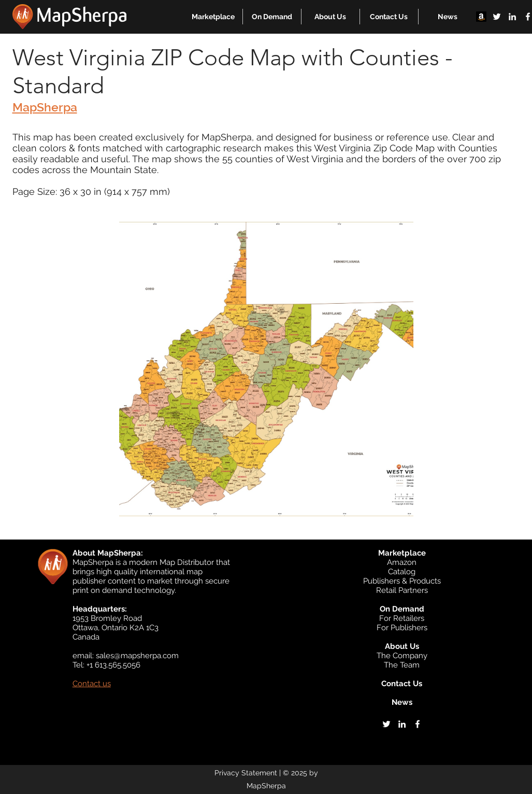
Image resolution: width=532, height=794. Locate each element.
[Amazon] (481, 17)
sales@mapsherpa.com (137, 656)
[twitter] (497, 17)
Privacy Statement (246, 773)
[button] (213, 17)
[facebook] (418, 724)
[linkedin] (512, 17)
